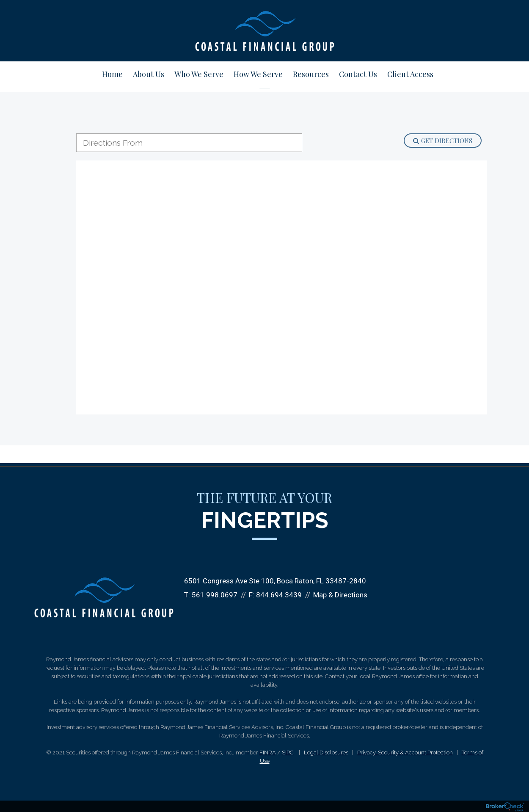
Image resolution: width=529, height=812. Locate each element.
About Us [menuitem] (149, 74)
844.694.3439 (279, 595)
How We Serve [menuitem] (258, 74)
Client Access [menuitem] (410, 74)
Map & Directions (340, 595)
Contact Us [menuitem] (358, 74)
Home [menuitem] (112, 74)
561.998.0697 (215, 595)
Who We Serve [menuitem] (199, 74)
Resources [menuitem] (311, 74)
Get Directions (443, 141)
